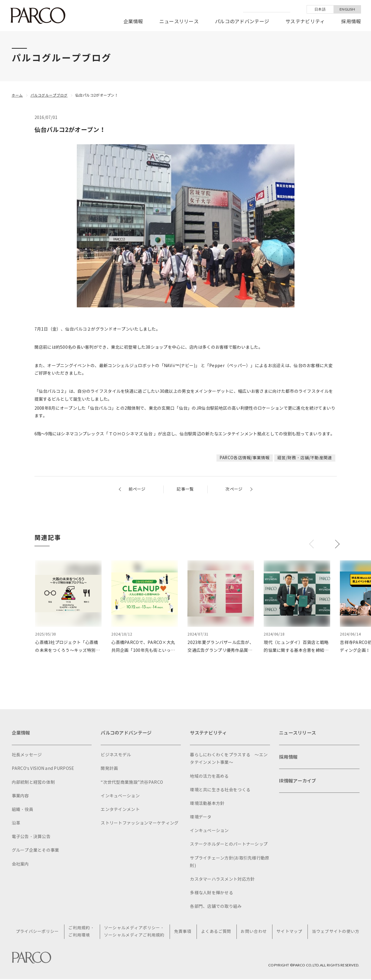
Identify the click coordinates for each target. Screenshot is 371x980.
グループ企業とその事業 (36, 851)
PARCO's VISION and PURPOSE (43, 769)
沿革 (16, 824)
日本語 (320, 9)
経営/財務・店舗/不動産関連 (305, 458)
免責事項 (183, 932)
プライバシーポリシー (39, 932)
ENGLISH (347, 9)
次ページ (234, 489)
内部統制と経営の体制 (33, 783)
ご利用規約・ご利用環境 (83, 933)
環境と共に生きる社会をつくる (220, 791)
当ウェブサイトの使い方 (335, 932)
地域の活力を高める (209, 777)
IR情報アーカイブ (299, 783)
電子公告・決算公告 (31, 837)
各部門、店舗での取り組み (216, 907)
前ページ (137, 489)
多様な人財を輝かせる (212, 894)
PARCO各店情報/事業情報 (244, 458)
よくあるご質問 (216, 932)
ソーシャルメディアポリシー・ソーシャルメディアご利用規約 (135, 933)
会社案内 (20, 865)
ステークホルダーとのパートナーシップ (229, 845)
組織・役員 (23, 810)
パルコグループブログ (49, 95)
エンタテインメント (120, 810)
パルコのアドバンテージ (242, 22)
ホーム (17, 95)
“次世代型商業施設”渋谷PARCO (132, 783)
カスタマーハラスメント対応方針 (222, 880)
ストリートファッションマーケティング (140, 824)
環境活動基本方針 (207, 804)
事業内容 (20, 797)
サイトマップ (289, 932)
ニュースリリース (179, 22)
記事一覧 (185, 489)
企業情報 (133, 22)
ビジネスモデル (116, 756)
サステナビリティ (305, 22)
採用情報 (351, 22)
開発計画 (109, 769)
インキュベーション (120, 797)
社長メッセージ (27, 756)
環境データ (201, 818)
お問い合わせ (254, 932)
